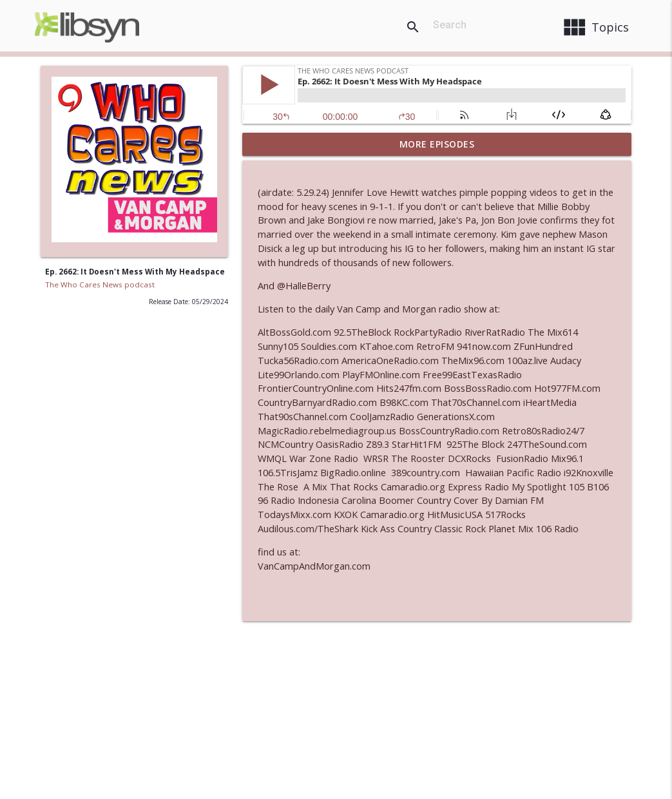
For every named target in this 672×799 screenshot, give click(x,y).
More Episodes (437, 144)
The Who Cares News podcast (100, 284)
